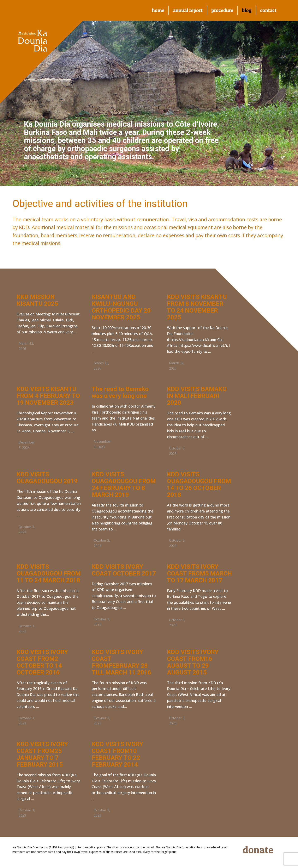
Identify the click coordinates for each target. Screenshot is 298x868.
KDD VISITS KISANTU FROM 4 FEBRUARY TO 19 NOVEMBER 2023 (48, 396)
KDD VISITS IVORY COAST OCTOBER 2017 (124, 570)
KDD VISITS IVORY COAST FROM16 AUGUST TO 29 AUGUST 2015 (193, 662)
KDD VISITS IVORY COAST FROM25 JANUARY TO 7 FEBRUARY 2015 (42, 754)
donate (258, 850)
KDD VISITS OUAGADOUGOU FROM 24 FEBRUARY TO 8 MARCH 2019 (124, 484)
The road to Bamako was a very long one (120, 392)
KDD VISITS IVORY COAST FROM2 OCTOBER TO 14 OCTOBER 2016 (42, 662)
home (158, 10)
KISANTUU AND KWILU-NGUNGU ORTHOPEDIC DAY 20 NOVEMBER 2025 (121, 307)
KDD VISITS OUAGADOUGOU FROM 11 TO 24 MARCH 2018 (49, 573)
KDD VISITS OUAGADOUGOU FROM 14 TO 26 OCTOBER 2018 (199, 484)
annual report (188, 10)
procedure (222, 10)
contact (268, 10)
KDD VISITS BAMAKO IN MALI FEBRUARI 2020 (197, 396)
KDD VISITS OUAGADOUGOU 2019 (47, 478)
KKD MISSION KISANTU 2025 (37, 300)
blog (247, 10)
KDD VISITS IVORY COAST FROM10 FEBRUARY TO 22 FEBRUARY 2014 (117, 754)
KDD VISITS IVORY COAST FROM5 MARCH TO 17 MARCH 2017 (199, 573)
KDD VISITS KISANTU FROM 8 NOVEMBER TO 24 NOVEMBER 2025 (197, 307)
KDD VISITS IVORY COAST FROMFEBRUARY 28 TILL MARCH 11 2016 (121, 662)
